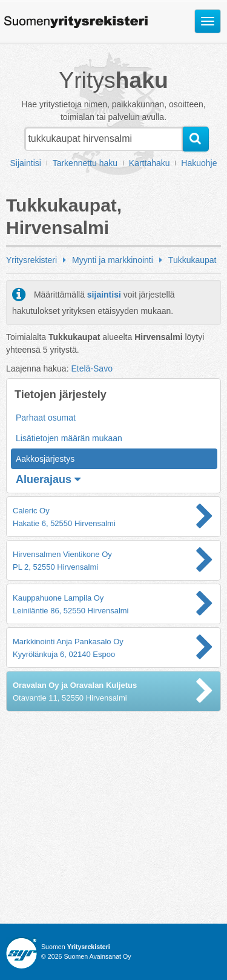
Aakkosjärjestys (45, 459)
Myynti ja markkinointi (113, 260)
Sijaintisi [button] (26, 163)
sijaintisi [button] (104, 295)
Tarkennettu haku (85, 163)
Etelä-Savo (91, 368)
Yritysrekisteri (31, 260)
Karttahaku (150, 163)
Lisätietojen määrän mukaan (69, 438)
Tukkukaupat (192, 260)
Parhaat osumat (46, 418)
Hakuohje (199, 163)
